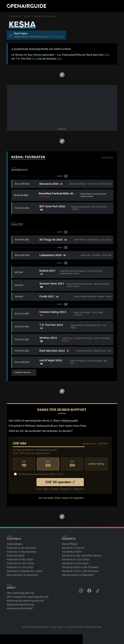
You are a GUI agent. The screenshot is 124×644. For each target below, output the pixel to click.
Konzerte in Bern (72, 552)
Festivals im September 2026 (24, 571)
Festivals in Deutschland (22, 552)
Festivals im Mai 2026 (20, 559)
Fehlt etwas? (107, 157)
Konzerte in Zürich (73, 548)
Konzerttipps (70, 544)
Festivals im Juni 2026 (21, 563)
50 (72, 464)
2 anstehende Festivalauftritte (30, 49)
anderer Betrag (96, 464)
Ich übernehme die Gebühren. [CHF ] (39, 474)
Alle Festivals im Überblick (23, 575)
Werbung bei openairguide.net (25, 601)
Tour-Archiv (35, 55)
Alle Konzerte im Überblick (78, 575)
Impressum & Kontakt (20, 608)
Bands (27, 16)
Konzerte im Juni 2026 (76, 559)
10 (24, 464)
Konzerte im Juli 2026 (75, 563)
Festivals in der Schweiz (21, 548)
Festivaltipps (15, 544)
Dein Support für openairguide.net (28, 597)
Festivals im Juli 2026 (20, 567)
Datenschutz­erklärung (20, 605)
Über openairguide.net (20, 593)
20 (48, 464)
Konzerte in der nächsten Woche (82, 556)
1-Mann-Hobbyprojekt (64, 421)
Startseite (15, 16)
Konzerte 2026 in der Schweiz (80, 571)
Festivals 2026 (16, 556)
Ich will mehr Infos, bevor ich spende (61, 498)
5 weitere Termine (24, 372)
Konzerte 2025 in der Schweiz (80, 567)
